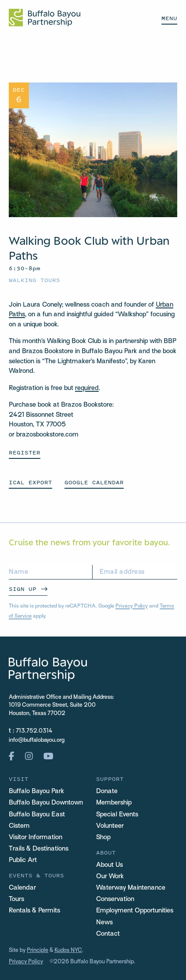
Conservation (115, 899)
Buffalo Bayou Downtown (46, 803)
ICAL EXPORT (30, 482)
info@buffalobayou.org (37, 740)
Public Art (23, 860)
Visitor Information (36, 837)
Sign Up (23, 589)
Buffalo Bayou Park (36, 791)
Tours (16, 899)
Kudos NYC (68, 951)
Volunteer (110, 826)
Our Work (110, 876)
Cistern (19, 826)
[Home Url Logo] (45, 18)
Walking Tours (34, 280)
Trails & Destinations (39, 849)
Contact (108, 934)
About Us (109, 865)
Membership (114, 803)
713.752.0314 (34, 731)
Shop (103, 837)
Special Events (117, 815)
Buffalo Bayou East (37, 815)
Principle (38, 951)
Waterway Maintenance (131, 888)
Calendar (22, 888)
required (87, 388)
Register (25, 452)
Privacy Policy (132, 606)
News (104, 923)
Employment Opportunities (135, 911)
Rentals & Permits (34, 911)
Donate (107, 791)
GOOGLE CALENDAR (94, 482)
